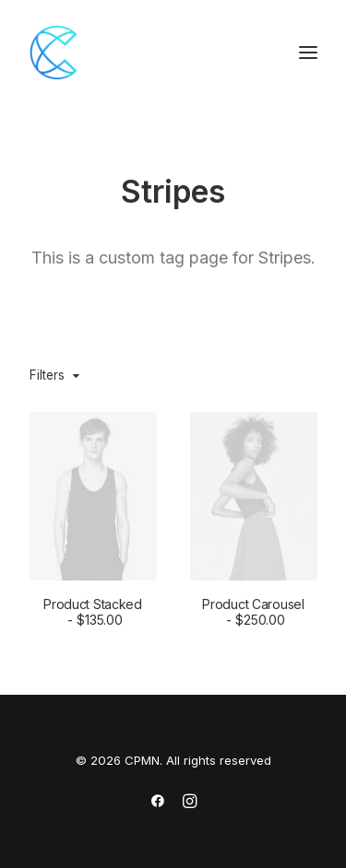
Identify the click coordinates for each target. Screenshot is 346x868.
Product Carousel (253, 612)
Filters (47, 375)
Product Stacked (93, 612)
